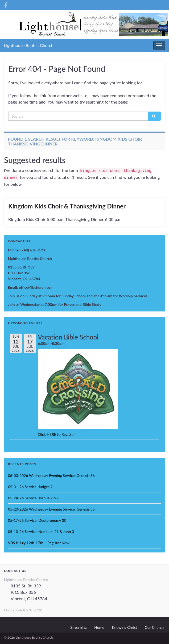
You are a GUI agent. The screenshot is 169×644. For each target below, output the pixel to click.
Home (99, 627)
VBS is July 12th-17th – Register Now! (39, 543)
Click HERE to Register (56, 434)
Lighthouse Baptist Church (29, 45)
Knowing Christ (124, 627)
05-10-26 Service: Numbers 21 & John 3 (41, 532)
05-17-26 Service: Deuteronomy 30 (37, 520)
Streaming (78, 627)
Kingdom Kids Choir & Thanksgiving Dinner (67, 206)
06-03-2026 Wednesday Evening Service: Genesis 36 (51, 475)
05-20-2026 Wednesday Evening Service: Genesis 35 (51, 509)
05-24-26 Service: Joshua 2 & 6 (34, 498)
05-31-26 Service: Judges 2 (30, 487)
